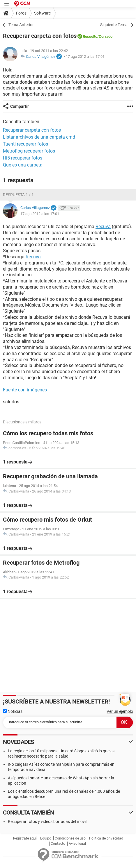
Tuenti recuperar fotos (25, 144)
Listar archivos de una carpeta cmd (39, 137)
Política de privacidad (106, 838)
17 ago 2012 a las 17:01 (85, 57)
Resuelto (90, 36)
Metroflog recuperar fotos (29, 151)
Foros (21, 13)
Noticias (13, 711)
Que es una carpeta (23, 165)
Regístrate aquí (25, 838)
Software (42, 13)
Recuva (103, 227)
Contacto (58, 844)
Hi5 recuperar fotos (23, 158)
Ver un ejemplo (120, 711)
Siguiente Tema (114, 25)
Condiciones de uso (70, 838)
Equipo (46, 838)
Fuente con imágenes (25, 390)
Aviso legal (77, 844)
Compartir (20, 106)
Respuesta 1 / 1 (18, 195)
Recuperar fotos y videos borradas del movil (47, 822)
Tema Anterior (21, 25)
